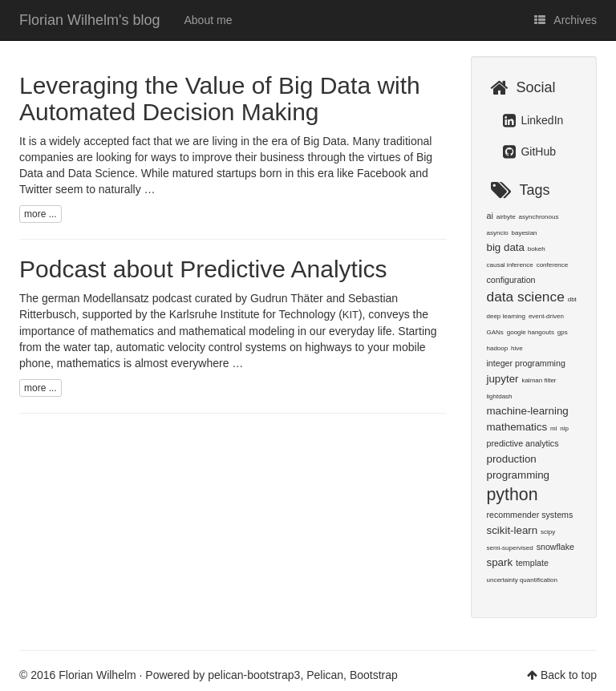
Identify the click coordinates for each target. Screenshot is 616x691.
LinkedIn (533, 120)
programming (519, 475)
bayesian (525, 233)
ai (490, 216)
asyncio (498, 233)
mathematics (517, 427)
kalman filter (539, 380)
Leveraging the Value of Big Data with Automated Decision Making (220, 99)
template (532, 563)
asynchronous (539, 217)
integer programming (526, 363)
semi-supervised (510, 548)
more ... (41, 214)
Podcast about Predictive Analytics (203, 269)
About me (209, 20)
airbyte (506, 217)
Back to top (569, 675)
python (513, 495)
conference (553, 265)
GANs (495, 332)
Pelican (325, 675)
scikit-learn (513, 530)
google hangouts (531, 332)
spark (500, 562)
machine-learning (528, 411)
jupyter (503, 379)
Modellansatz (116, 298)
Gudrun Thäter (287, 298)
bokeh (537, 249)
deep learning (506, 316)
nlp (564, 428)
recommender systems (530, 515)
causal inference (510, 265)
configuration (511, 280)
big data (506, 247)
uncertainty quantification (523, 580)
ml (553, 428)
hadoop (498, 348)
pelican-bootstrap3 (254, 675)
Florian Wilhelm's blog (90, 20)
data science (526, 297)
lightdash (500, 396)
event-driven (546, 316)
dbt (572, 299)
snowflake (555, 547)
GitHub (529, 152)
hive (517, 348)
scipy (548, 532)
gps (563, 332)
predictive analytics (523, 443)
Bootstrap (374, 675)
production (512, 459)
